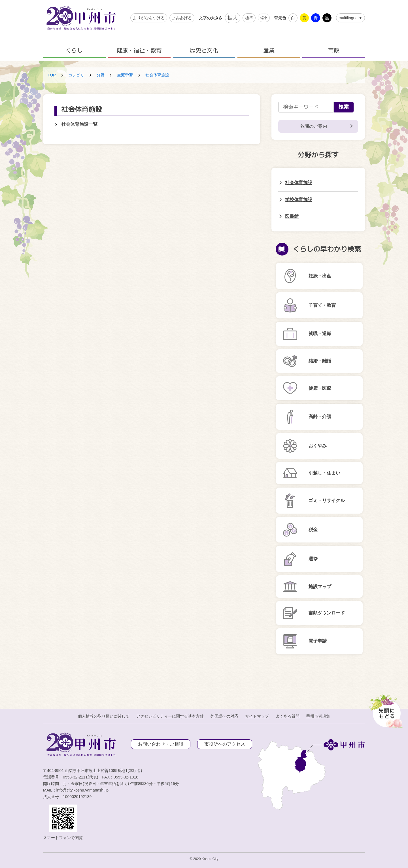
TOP (52, 75)
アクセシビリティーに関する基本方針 (170, 716)
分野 (101, 75)
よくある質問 (288, 716)
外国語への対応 (224, 716)
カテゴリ (76, 75)
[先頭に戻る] (385, 709)
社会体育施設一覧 (79, 124)
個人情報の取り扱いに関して (104, 716)
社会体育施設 (157, 75)
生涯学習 (125, 75)
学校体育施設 (299, 200)
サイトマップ (257, 716)
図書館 (292, 216)
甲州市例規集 (318, 716)
